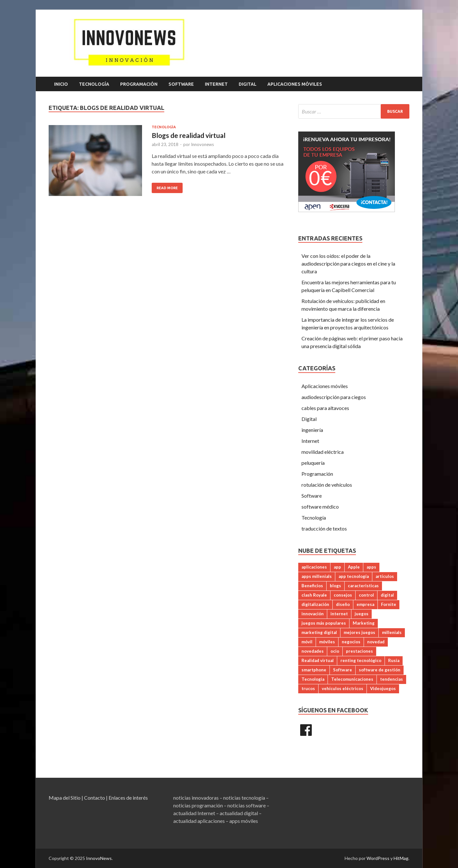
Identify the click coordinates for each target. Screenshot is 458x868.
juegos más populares (324, 623)
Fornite (389, 604)
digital (387, 595)
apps (371, 567)
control (366, 595)
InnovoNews (99, 858)
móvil (307, 642)
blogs (335, 586)
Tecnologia (313, 679)
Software (181, 84)
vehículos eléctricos (343, 688)
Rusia (394, 660)
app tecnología (354, 576)
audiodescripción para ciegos (334, 397)
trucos (308, 688)
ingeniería (312, 430)
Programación (139, 84)
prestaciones (359, 651)
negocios (351, 642)
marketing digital (319, 632)
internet (339, 614)
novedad (376, 642)
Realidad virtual (318, 660)
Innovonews (202, 144)
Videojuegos (383, 688)
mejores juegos (359, 632)
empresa (365, 604)
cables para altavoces (325, 408)
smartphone (314, 670)
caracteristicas (363, 586)
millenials (392, 632)
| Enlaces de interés (127, 798)
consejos (343, 595)
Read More (167, 188)
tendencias (391, 679)
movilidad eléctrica (323, 452)
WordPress (378, 858)
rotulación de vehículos (327, 485)
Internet (216, 84)
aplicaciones (314, 567)
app (337, 567)
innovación (313, 614)
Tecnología (94, 84)
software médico (320, 507)
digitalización (315, 604)
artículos (385, 576)
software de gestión (380, 670)
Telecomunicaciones (352, 679)
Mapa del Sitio (65, 798)
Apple (354, 567)
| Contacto (93, 798)
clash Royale (314, 595)
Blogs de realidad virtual (189, 135)
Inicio (61, 84)
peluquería (313, 463)
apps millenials (317, 576)
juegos (362, 614)
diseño (343, 604)
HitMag (401, 858)
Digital (248, 84)
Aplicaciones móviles (295, 84)
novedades (313, 651)
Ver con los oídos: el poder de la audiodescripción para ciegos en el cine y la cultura (348, 263)
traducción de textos (324, 528)
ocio (335, 651)
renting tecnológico (361, 660)
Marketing (364, 623)
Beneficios (312, 586)
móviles (327, 642)
